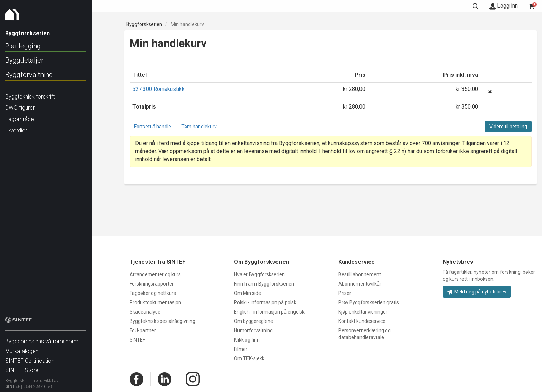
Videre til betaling (508, 127)
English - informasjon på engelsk (269, 312)
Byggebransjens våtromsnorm (42, 338)
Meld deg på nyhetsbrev (477, 292)
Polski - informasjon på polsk (265, 302)
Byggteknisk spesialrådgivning (162, 321)
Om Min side (247, 293)
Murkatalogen (22, 348)
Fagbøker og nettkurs (153, 293)
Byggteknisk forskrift (30, 97)
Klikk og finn (247, 340)
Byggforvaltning (29, 75)
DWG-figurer (20, 108)
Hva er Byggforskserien (259, 274)
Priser (345, 293)
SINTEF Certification (30, 357)
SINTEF (13, 383)
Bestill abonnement (360, 274)
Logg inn (504, 6)
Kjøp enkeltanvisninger (363, 312)
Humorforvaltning (253, 330)
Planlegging (23, 46)
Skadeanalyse (145, 312)
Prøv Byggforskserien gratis (369, 302)
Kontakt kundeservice (362, 321)
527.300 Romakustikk (158, 89)
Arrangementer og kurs (155, 274)
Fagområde (20, 119)
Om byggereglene (254, 321)
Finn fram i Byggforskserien (264, 284)
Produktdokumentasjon (155, 302)
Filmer (241, 349)
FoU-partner (143, 330)
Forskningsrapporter (152, 284)
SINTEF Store (22, 367)
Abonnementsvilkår (360, 284)
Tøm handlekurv (199, 127)
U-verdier (16, 130)
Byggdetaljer (24, 60)
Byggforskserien (144, 24)
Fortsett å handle (153, 127)
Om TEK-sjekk (249, 358)
